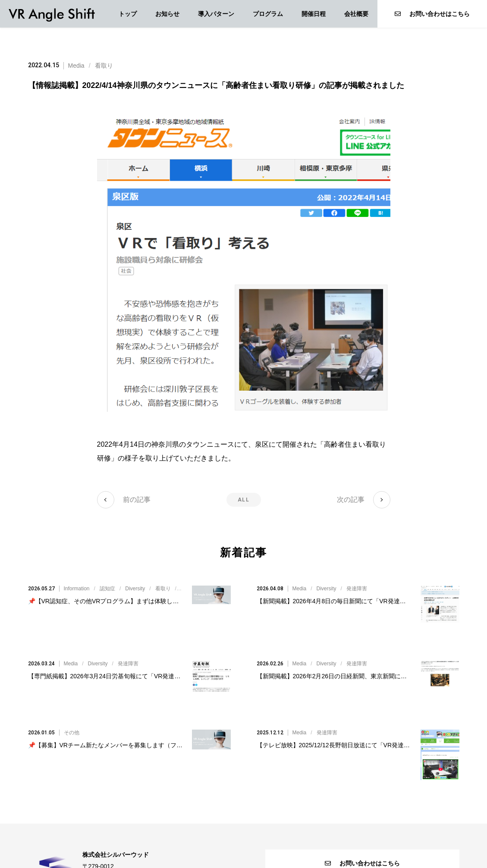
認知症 (107, 578)
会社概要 (356, 14)
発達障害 (357, 578)
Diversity (135, 578)
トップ (128, 14)
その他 (72, 681)
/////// (168, 578)
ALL (243, 500)
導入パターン (216, 14)
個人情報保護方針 (243, 844)
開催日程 (314, 14)
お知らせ (167, 14)
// (330, 578)
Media (76, 66)
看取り (104, 66)
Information (77, 578)
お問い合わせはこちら (432, 14)
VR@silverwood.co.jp (136, 825)
